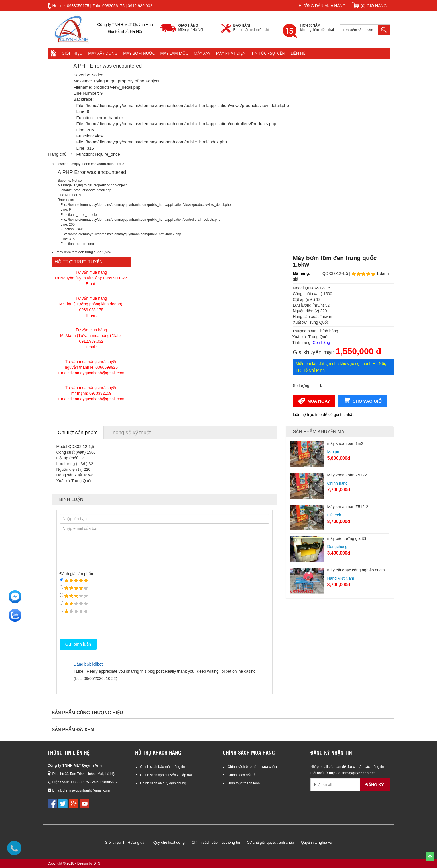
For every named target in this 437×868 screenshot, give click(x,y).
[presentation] (103, 626)
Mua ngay (314, 400)
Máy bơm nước (139, 53)
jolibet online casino (238, 671)
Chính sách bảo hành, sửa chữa (252, 767)
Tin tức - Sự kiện (268, 53)
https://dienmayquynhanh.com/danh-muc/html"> (219, 204)
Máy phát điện (231, 53)
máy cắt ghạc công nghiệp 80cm (356, 570)
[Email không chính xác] (335, 785)
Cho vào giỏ (362, 400)
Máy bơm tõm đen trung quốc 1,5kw (84, 252)
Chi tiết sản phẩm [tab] (78, 433)
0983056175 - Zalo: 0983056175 (95, 782)
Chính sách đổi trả (242, 775)
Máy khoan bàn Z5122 (347, 475)
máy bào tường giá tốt (347, 538)
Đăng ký (375, 785)
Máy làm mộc (174, 53)
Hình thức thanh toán (244, 783)
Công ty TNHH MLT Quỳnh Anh (75, 765)
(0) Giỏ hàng (369, 6)
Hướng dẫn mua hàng (322, 6)
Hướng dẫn (137, 842)
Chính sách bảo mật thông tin (162, 767)
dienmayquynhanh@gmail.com (86, 790)
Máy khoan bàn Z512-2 (348, 507)
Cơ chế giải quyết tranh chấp (270, 842)
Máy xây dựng (103, 53)
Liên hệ (298, 53)
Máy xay (202, 53)
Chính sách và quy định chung (163, 783)
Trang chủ (57, 154)
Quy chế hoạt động (169, 842)
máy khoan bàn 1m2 (345, 443)
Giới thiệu (72, 53)
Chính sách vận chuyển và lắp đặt (166, 775)
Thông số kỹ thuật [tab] (130, 433)
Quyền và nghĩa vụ (317, 842)
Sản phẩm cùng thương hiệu (88, 713)
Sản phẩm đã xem (73, 730)
